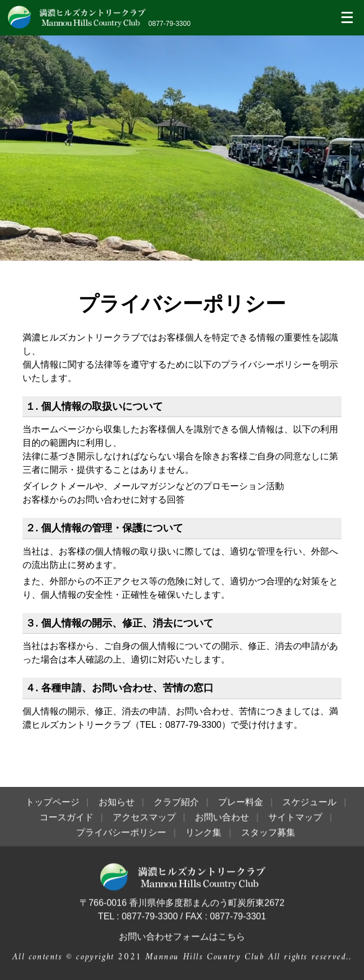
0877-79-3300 (169, 24)
